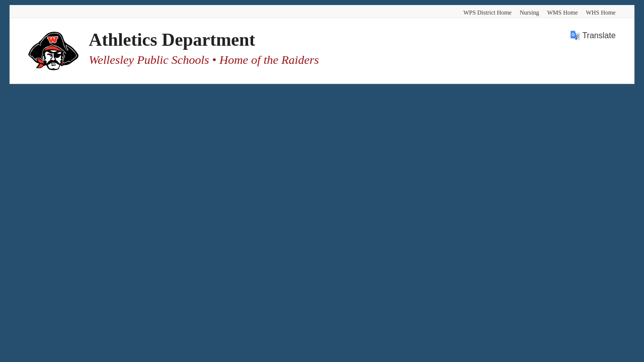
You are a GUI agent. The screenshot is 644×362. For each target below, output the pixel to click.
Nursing (530, 13)
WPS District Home (488, 13)
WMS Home (563, 13)
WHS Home (601, 13)
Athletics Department (172, 40)
